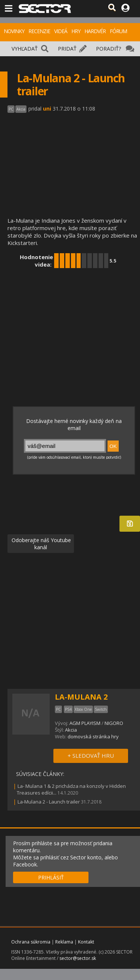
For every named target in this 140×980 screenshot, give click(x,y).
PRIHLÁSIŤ (51, 877)
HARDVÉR (95, 31)
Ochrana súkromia (31, 942)
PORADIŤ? (108, 49)
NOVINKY (14, 31)
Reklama (64, 942)
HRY (76, 31)
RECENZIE (39, 31)
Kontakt (86, 942)
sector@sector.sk (78, 958)
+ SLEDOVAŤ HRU (91, 755)
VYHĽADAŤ (25, 49)
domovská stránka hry (93, 736)
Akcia (71, 730)
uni (47, 109)
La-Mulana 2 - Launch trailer (49, 802)
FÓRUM (118, 31)
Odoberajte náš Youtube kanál (41, 544)
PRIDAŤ (67, 49)
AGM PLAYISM (85, 723)
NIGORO (114, 723)
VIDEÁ (61, 31)
